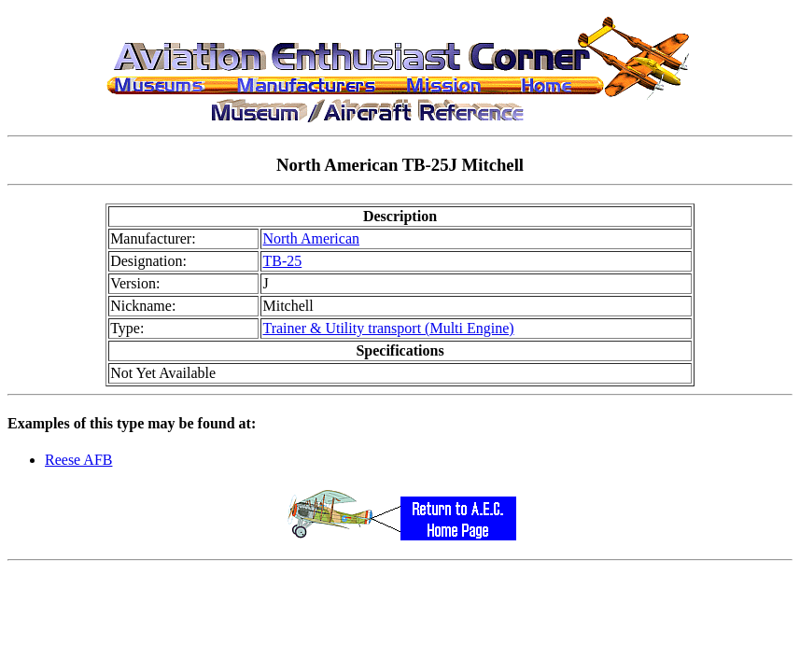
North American (311, 238)
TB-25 (282, 261)
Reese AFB (78, 460)
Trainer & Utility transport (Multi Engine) (388, 328)
